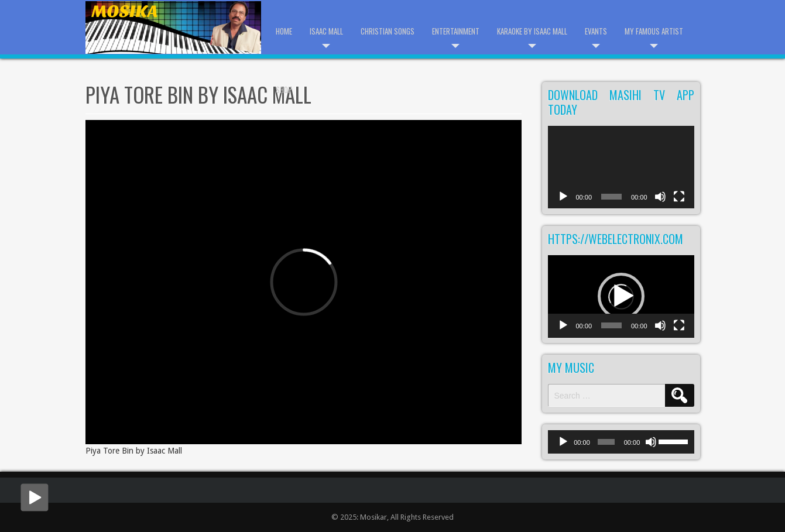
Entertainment (456, 31)
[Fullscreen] (679, 203)
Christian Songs (388, 31)
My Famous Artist (654, 31)
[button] (621, 296)
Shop (284, 90)
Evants (596, 31)
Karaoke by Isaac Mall (532, 31)
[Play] (563, 203)
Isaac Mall (326, 31)
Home (284, 31)
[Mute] (660, 203)
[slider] (606, 442)
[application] (621, 167)
